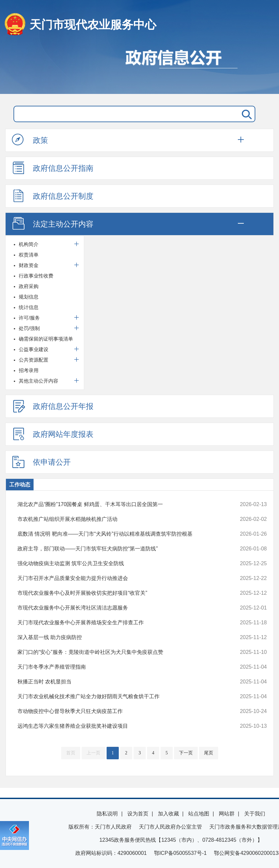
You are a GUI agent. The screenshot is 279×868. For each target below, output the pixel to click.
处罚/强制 (29, 328)
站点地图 (199, 814)
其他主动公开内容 (38, 381)
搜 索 (245, 114)
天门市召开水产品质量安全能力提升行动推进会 (119, 578)
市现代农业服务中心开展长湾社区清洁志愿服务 (119, 608)
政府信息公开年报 (53, 406)
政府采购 (29, 286)
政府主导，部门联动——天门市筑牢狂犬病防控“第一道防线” (119, 549)
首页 (71, 753)
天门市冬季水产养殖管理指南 (119, 667)
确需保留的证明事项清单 (46, 339)
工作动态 (20, 485)
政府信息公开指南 (53, 168)
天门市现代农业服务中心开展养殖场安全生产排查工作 (119, 623)
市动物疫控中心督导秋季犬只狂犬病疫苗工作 (119, 711)
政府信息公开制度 (53, 196)
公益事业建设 (34, 349)
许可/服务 (29, 318)
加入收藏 (168, 814)
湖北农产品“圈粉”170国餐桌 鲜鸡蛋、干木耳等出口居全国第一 (119, 504)
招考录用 (29, 370)
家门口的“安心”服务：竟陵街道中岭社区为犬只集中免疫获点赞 (119, 652)
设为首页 (138, 814)
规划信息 (29, 297)
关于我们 (255, 814)
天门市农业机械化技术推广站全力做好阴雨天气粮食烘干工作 (119, 697)
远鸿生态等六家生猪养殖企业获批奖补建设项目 (119, 726)
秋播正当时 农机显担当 (119, 682)
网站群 (227, 814)
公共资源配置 (34, 360)
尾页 (209, 753)
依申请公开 (41, 462)
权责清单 (29, 255)
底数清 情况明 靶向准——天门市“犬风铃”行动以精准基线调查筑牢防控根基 (119, 534)
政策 (30, 140)
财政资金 (29, 265)
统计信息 (29, 307)
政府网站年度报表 (53, 434)
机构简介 (29, 244)
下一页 (186, 753)
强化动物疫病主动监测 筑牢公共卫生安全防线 (119, 564)
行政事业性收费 (36, 276)
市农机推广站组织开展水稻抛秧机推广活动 (119, 519)
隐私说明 (107, 814)
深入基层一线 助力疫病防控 (119, 637)
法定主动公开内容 (53, 224)
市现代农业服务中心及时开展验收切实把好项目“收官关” (119, 593)
